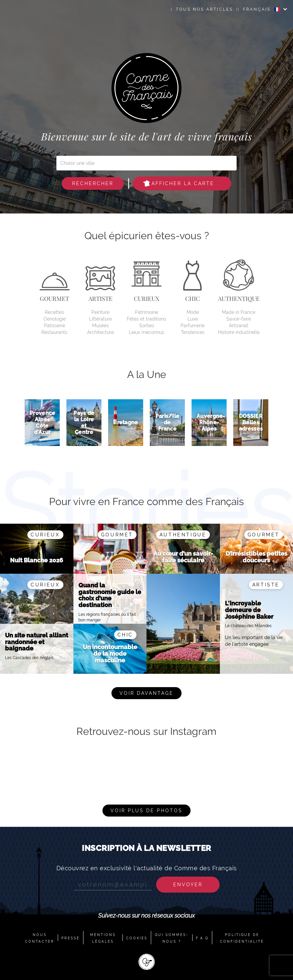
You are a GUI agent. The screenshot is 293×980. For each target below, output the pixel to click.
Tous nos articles (204, 9)
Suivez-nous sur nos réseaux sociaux (146, 915)
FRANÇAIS (261, 9)
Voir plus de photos (146, 811)
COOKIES (137, 938)
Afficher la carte (179, 183)
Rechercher (93, 183)
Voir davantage (146, 693)
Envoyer (188, 885)
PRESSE (71, 938)
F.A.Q (202, 938)
